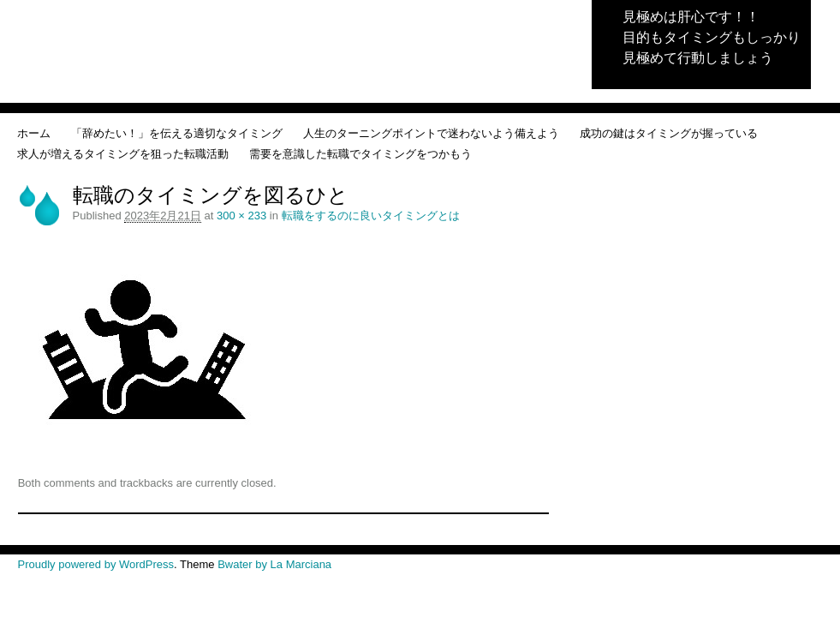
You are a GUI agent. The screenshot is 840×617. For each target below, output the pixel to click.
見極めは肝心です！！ (691, 17)
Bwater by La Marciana (274, 564)
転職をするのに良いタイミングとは (371, 216)
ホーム (34, 133)
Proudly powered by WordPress (96, 564)
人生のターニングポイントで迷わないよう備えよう (431, 133)
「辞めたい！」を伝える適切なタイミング (177, 133)
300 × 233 (241, 216)
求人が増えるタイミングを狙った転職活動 (123, 154)
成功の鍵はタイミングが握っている (669, 133)
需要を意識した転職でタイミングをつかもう (360, 154)
